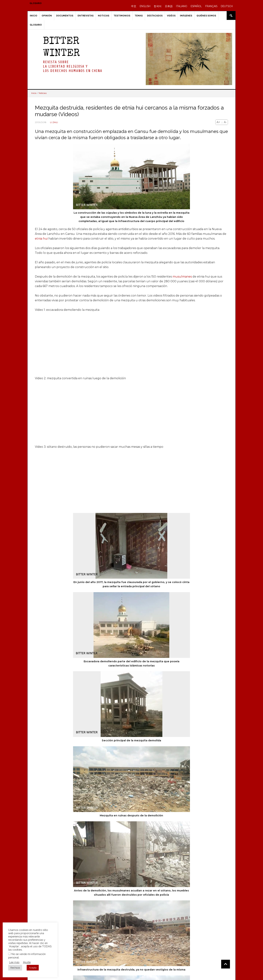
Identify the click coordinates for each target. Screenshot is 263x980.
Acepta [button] (33, 968)
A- (225, 122)
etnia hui (41, 239)
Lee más (14, 962)
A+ (218, 122)
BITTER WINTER (61, 48)
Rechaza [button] (15, 968)
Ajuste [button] (27, 962)
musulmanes (182, 277)
